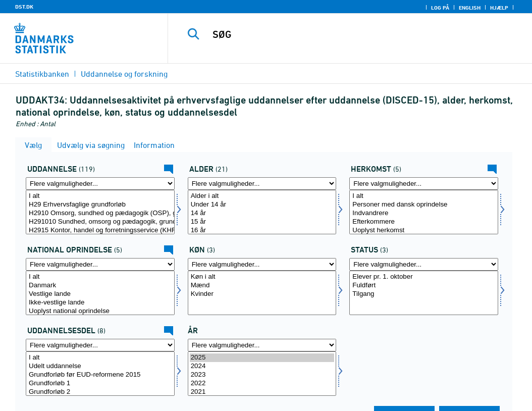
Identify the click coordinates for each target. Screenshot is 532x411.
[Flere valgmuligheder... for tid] (262, 345)
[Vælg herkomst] (424, 212)
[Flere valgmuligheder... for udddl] (100, 345)
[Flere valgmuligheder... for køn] (262, 264)
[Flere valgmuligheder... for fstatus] (424, 264)
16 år (262, 230)
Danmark (100, 286)
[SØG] (352, 34)
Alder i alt (262, 196)
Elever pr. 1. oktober (424, 277)
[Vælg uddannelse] (100, 212)
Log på (440, 8)
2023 (262, 375)
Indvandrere (424, 213)
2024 (262, 366)
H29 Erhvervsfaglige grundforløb (100, 205)
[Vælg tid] (262, 374)
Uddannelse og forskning (124, 74)
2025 (262, 358)
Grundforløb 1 (100, 383)
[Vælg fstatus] (424, 293)
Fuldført (424, 286)
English (470, 8)
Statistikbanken (42, 74)
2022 (262, 383)
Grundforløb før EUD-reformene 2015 (100, 375)
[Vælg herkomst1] (100, 293)
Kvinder (262, 294)
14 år (262, 213)
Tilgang (424, 294)
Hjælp (499, 8)
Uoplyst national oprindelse (100, 311)
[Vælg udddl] (100, 374)
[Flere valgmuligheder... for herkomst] (424, 184)
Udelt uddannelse (100, 366)
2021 (262, 392)
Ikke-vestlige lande (100, 303)
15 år (262, 222)
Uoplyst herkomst (424, 230)
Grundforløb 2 (100, 392)
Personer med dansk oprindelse (424, 205)
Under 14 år (262, 205)
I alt (100, 196)
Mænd (262, 286)
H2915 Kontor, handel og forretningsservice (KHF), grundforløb (100, 230)
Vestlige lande (100, 294)
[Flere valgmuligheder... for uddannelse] (100, 184)
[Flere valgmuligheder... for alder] (262, 184)
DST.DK (24, 7)
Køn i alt (262, 277)
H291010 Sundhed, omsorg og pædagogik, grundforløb (100, 222)
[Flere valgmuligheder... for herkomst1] (100, 264)
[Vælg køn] (262, 293)
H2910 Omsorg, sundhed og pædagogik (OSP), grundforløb (100, 213)
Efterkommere (424, 222)
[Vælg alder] (262, 212)
